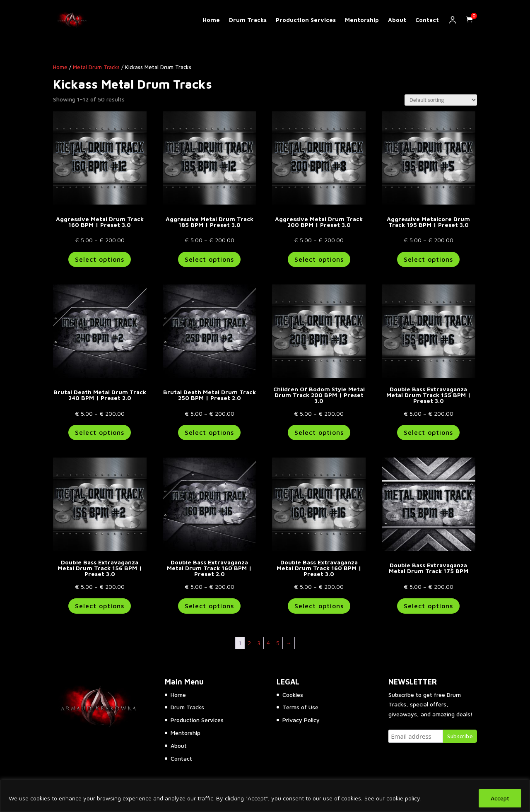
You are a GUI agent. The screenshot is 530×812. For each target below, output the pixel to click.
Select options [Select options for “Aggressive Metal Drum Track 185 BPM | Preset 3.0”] (209, 259)
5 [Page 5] (278, 643)
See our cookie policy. (393, 798)
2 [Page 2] (249, 643)
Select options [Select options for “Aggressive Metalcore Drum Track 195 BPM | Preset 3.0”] (428, 259)
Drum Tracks (248, 20)
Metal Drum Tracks (96, 67)
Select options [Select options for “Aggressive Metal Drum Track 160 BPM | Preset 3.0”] (100, 259)
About (397, 20)
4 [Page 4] (268, 643)
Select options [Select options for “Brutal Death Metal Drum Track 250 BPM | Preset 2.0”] (209, 432)
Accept (500, 798)
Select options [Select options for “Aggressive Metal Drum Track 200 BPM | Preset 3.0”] (319, 259)
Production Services (306, 20)
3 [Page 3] (259, 643)
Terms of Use (300, 707)
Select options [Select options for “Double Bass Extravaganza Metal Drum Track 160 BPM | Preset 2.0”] (209, 606)
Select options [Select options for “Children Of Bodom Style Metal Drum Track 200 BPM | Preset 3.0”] (319, 432)
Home (211, 20)
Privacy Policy (301, 720)
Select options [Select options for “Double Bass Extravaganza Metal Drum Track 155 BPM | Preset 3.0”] (428, 432)
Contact (427, 20)
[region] (265, 796)
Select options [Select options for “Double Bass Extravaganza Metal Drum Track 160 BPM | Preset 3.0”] (319, 606)
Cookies (293, 695)
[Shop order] (441, 100)
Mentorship (362, 20)
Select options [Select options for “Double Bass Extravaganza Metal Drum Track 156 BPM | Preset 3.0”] (100, 606)
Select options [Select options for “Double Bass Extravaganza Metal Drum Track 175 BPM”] (428, 606)
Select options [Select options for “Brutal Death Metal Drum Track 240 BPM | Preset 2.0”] (100, 432)
